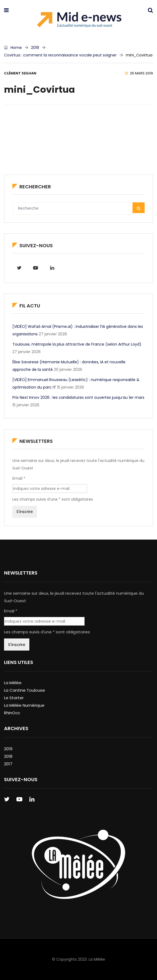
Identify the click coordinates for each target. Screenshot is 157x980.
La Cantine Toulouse (25, 690)
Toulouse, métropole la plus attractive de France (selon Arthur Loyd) (77, 344)
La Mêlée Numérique (24, 705)
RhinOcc (12, 713)
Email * (19, 478)
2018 (8, 756)
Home (13, 48)
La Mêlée (13, 683)
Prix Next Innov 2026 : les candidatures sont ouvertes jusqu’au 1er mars (78, 397)
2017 (8, 764)
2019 (35, 48)
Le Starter (14, 698)
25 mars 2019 (139, 73)
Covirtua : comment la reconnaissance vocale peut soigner (60, 55)
